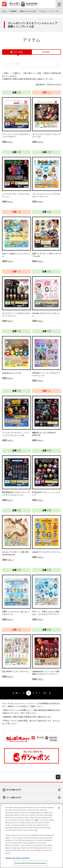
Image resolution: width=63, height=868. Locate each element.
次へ (45, 693)
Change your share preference (17, 860)
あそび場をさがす (14, 790)
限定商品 (46, 52)
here (37, 822)
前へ (18, 693)
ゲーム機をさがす (14, 797)
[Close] (59, 809)
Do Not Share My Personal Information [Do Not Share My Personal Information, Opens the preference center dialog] (31, 865)
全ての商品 (18, 52)
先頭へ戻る (58, 777)
